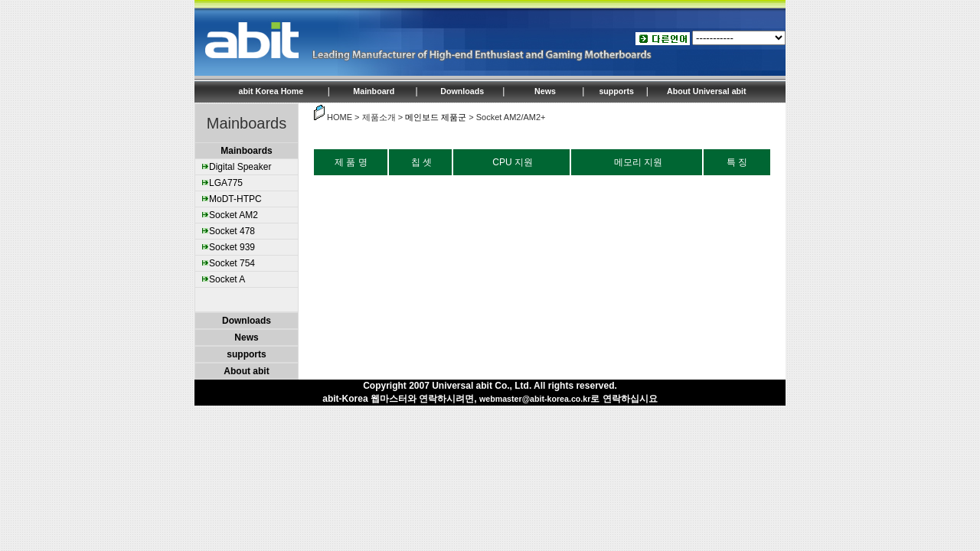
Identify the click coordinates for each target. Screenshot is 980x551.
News (545, 91)
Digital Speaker (240, 167)
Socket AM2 (234, 215)
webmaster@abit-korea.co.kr (535, 399)
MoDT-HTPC (235, 199)
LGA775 (226, 183)
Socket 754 (232, 263)
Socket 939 (232, 247)
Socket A (227, 279)
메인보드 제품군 (436, 117)
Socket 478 (232, 231)
